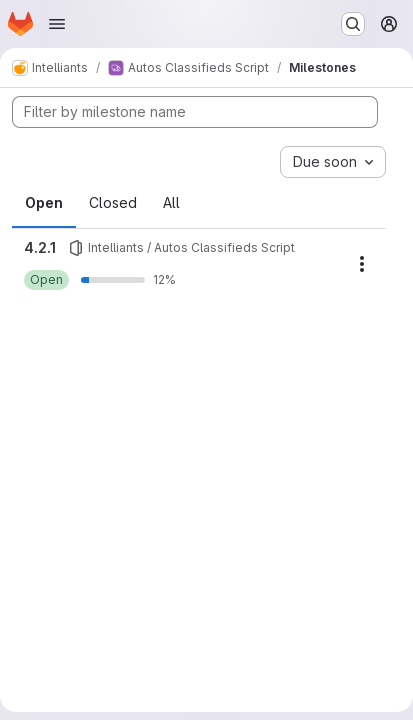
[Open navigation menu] (57, 24)
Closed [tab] (113, 202)
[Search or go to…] (353, 24)
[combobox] (333, 162)
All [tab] (171, 202)
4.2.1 (40, 247)
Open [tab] (44, 202)
